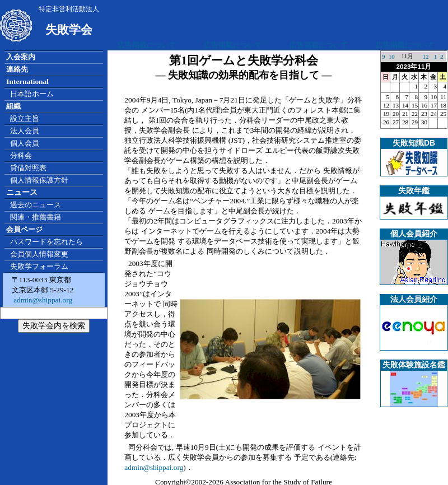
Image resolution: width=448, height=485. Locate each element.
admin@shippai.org (42, 300)
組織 (13, 106)
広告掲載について (147, 45)
